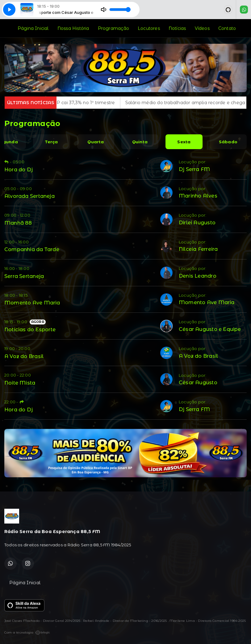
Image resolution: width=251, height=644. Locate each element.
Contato (227, 28)
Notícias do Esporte (30, 329)
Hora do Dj (19, 169)
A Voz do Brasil (24, 356)
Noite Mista (20, 383)
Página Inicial (33, 28)
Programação (113, 28)
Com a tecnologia (27, 633)
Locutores (149, 28)
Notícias (177, 28)
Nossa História (73, 28)
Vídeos (202, 28)
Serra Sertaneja (24, 276)
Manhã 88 (18, 223)
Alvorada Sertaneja (29, 196)
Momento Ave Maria (32, 303)
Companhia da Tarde (32, 249)
